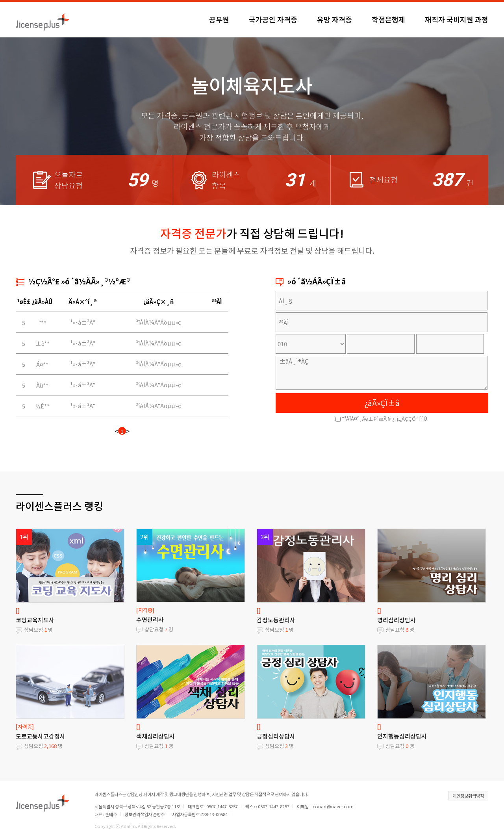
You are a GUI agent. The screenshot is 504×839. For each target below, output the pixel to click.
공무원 (219, 19)
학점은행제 (388, 19)
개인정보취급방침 (468, 796)
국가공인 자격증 (273, 19)
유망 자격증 (334, 19)
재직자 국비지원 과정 (457, 19)
